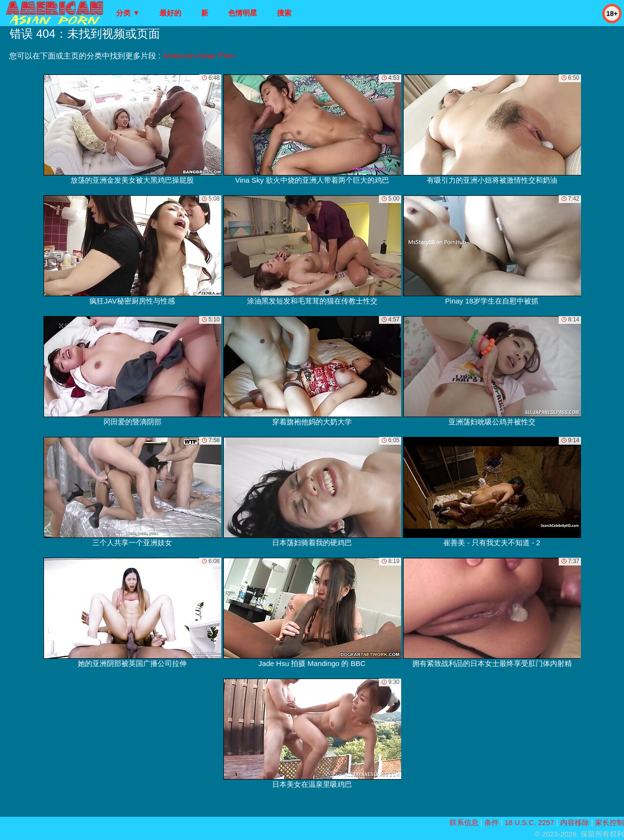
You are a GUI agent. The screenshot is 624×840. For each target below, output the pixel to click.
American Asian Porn (198, 56)
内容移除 (575, 822)
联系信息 (464, 822)
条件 (492, 822)
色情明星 (243, 13)
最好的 (170, 13)
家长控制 (609, 822)
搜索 (284, 13)
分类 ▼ (128, 13)
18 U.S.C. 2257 (530, 822)
